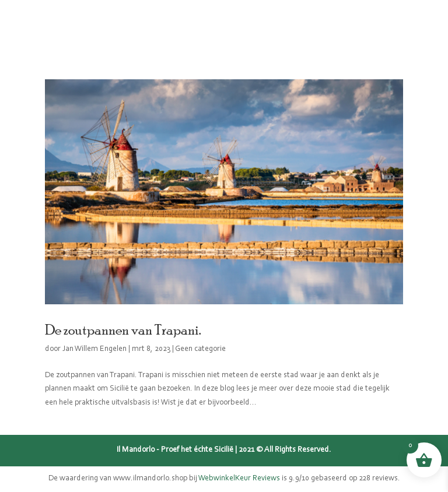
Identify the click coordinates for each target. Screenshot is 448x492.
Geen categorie (200, 349)
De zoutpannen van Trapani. (123, 329)
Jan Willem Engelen (94, 349)
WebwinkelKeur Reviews (239, 479)
